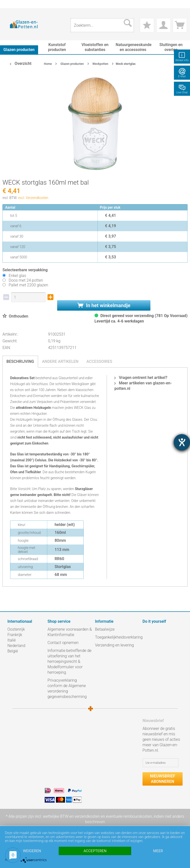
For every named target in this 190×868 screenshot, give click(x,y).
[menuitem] (10, 4)
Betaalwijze (105, 629)
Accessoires (99, 361)
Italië (12, 640)
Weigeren (32, 851)
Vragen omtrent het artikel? (141, 378)
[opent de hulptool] (182, 442)
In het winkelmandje (104, 305)
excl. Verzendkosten (33, 198)
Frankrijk (15, 635)
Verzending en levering (114, 645)
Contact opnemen (63, 643)
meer (158, 851)
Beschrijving (20, 361)
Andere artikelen (60, 361)
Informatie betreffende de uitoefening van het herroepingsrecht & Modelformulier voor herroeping (70, 661)
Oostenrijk (16, 629)
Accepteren (95, 851)
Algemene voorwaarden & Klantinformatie (70, 632)
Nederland (16, 646)
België (13, 651)
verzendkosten (87, 816)
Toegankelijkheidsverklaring (118, 637)
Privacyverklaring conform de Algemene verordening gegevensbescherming (67, 688)
